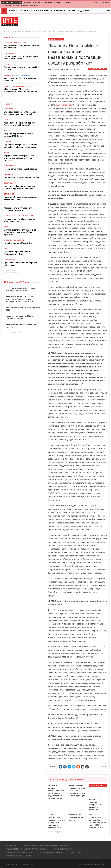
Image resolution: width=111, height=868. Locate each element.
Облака (11, 11)
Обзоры (67, 2)
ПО (3, 11)
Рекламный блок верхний (19, 856)
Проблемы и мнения (56, 39)
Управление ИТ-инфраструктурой (18, 216)
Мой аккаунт (76, 852)
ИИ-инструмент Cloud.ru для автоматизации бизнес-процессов (20, 90)
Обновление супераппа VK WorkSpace (22, 178)
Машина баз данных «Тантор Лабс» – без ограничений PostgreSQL (22, 124)
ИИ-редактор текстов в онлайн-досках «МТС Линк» (19, 135)
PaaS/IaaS (8, 153)
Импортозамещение (32, 2)
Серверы (8, 142)
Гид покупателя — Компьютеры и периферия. (47, 846)
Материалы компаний (10, 6)
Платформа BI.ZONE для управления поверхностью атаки (21, 58)
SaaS (6, 86)
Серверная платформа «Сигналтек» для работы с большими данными (21, 146)
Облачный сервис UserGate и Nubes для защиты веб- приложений (21, 113)
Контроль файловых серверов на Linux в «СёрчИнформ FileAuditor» (20, 187)
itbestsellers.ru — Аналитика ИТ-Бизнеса (26, 849)
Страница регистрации (52, 852)
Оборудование (58, 11)
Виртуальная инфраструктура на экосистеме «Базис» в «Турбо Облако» (19, 158)
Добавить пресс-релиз (30, 6)
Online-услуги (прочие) (99, 785)
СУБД (6, 120)
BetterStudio (101, 864)
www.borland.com (65, 105)
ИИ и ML (72, 11)
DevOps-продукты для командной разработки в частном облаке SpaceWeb (20, 232)
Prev (51, 833)
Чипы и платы (41, 11)
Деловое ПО (9, 75)
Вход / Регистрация (102, 2)
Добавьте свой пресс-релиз (20, 852)
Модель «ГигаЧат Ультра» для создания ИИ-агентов (18, 209)
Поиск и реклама (23, 75)
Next (58, 833)
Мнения (58, 2)
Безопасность (26, 11)
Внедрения (47, 2)
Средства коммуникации (15, 42)
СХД (6, 249)
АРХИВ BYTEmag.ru (62, 849)
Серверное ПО (10, 260)
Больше (87, 11)
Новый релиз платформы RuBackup (21, 169)
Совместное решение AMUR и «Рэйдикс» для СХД (18, 253)
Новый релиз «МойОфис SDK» (18, 243)
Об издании (12, 846)
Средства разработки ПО (98, 69)
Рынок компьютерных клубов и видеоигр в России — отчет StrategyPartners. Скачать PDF (20, 299)
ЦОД (80, 11)
